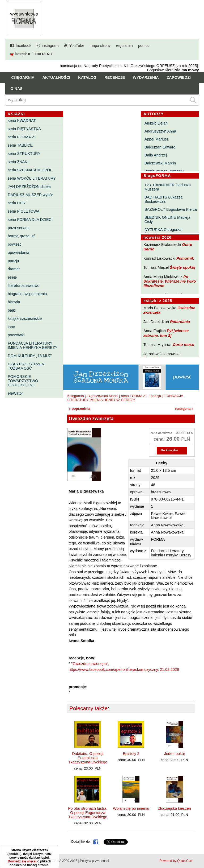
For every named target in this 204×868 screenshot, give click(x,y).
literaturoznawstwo (24, 286)
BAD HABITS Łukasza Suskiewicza (163, 199)
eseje (12, 277)
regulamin (124, 46)
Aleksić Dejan (156, 123)
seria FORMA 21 (22, 137)
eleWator (15, 393)
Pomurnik (185, 258)
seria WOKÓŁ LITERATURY (32, 178)
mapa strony (100, 46)
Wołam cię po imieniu (131, 808)
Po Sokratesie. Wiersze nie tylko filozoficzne (170, 281)
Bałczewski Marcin (160, 163)
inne (11, 327)
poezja (13, 261)
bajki (12, 310)
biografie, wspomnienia (27, 294)
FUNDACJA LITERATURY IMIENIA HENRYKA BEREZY (33, 345)
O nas (16, 89)
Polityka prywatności (94, 861)
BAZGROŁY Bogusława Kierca (171, 209)
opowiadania (18, 253)
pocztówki (16, 335)
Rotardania (180, 322)
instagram (50, 46)
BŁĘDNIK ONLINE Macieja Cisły (167, 220)
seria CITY (17, 203)
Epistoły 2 (131, 754)
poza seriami (19, 228)
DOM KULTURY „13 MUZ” (30, 356)
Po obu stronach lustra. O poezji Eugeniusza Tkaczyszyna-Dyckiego (88, 813)
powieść (15, 244)
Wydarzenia (146, 77)
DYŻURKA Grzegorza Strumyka (163, 232)
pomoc (144, 46)
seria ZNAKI (18, 162)
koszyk (21, 54)
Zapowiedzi (179, 77)
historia (14, 302)
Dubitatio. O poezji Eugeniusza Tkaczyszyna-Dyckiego (88, 758)
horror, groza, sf (21, 236)
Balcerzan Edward (160, 147)
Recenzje (115, 77)
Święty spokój (182, 267)
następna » (184, 409)
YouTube (77, 46)
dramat (14, 269)
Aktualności (56, 77)
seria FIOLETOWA (24, 211)
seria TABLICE (20, 145)
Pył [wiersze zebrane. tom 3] (166, 333)
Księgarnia (22, 77)
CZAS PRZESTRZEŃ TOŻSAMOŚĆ (26, 366)
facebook (23, 46)
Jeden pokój (175, 754)
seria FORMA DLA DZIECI (30, 220)
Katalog (87, 77)
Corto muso (183, 345)
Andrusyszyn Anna (160, 131)
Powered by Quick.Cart (176, 861)
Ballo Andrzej (156, 155)
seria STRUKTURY (24, 154)
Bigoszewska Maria (103, 396)
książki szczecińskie (25, 319)
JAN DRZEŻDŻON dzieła (29, 187)
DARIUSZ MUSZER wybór (30, 195)
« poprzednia (79, 409)
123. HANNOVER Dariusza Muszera (168, 187)
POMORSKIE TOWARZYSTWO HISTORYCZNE (23, 381)
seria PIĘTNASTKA (24, 129)
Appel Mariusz (157, 139)
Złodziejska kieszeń (174, 808)
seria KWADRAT (22, 121)
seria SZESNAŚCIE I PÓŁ (30, 170)
